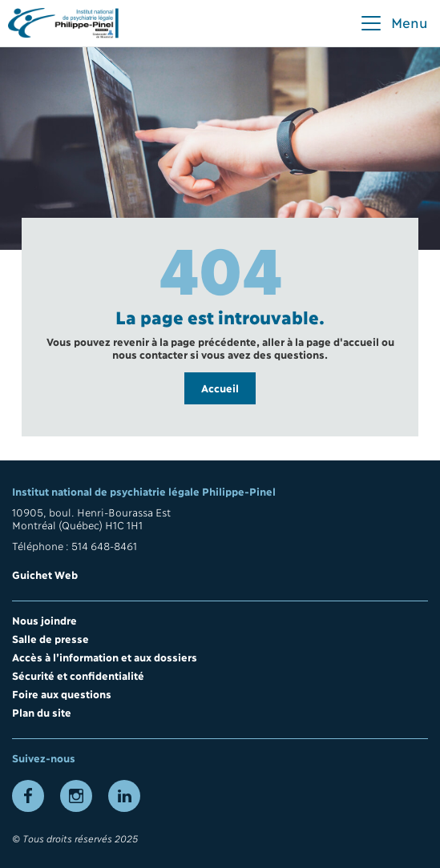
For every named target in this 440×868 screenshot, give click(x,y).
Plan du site (42, 712)
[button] (394, 23)
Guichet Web (45, 574)
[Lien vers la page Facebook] (28, 796)
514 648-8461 (104, 545)
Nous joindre (44, 620)
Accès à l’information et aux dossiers (105, 657)
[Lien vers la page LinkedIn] (124, 796)
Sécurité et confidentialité (78, 675)
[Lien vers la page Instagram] (76, 796)
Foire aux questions (62, 693)
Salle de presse (50, 638)
